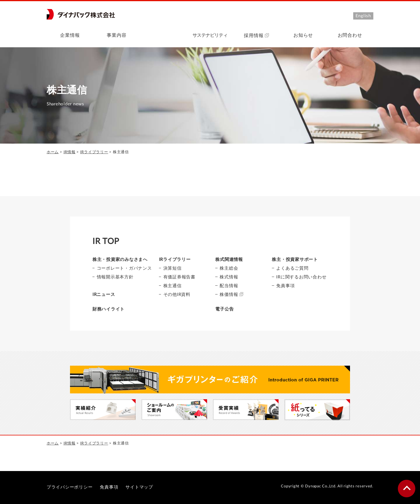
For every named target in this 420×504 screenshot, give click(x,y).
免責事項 (285, 286)
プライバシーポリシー (70, 487)
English (363, 16)
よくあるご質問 (292, 268)
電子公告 (224, 309)
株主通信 (173, 286)
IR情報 (70, 152)
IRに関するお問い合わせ (301, 277)
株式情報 (229, 277)
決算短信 (173, 268)
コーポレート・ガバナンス (124, 268)
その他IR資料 (177, 295)
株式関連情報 (229, 260)
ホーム (53, 152)
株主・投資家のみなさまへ (120, 260)
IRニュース (104, 295)
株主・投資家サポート (295, 260)
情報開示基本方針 (115, 277)
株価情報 (232, 294)
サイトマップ (139, 487)
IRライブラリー (94, 152)
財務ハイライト (108, 309)
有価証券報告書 (179, 277)
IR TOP (106, 241)
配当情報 (229, 286)
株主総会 (229, 268)
